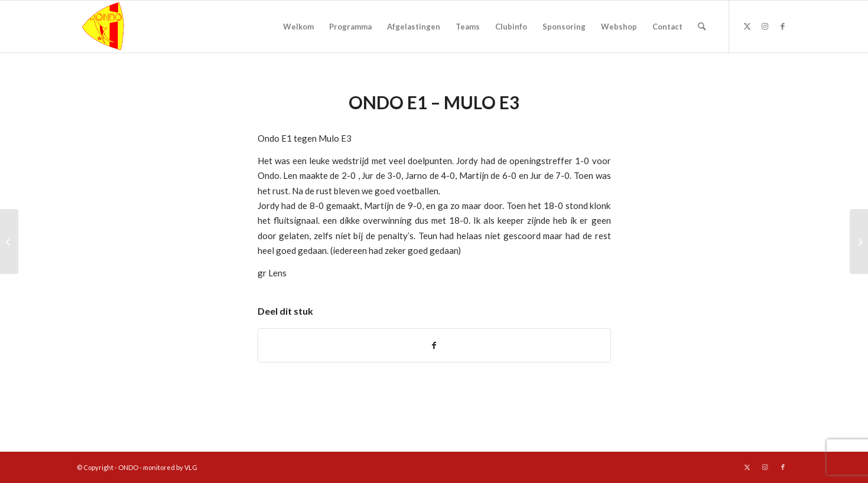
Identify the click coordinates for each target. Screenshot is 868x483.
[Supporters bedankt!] (859, 241)
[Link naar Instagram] (765, 26)
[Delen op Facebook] (434, 345)
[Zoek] (702, 27)
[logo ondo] (134, 27)
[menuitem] (298, 27)
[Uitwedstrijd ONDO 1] (9, 241)
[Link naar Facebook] (783, 26)
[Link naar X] (747, 26)
